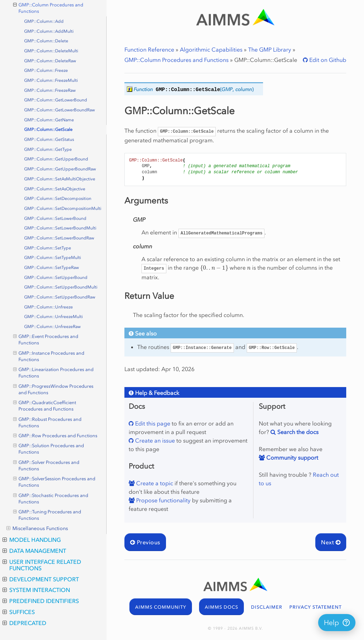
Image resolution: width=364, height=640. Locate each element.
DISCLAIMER (267, 607)
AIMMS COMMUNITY (161, 607)
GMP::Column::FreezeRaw (50, 90)
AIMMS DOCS (221, 607)
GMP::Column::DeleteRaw (50, 61)
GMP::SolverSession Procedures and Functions (54, 482)
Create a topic (154, 483)
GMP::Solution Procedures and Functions (49, 449)
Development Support (41, 579)
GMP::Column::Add (44, 21)
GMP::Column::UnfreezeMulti (53, 317)
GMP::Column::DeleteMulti (51, 51)
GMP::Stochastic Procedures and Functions (51, 498)
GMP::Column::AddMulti (49, 31)
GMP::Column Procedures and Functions (176, 60)
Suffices (19, 612)
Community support (291, 457)
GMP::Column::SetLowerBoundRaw (59, 238)
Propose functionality (163, 500)
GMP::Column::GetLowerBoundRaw (60, 110)
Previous (145, 542)
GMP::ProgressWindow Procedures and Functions (53, 389)
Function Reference (149, 49)
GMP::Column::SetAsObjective (55, 189)
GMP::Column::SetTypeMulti (53, 258)
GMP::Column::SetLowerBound (55, 218)
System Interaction (36, 590)
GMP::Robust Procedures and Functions (47, 422)
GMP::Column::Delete (46, 41)
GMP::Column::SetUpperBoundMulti (61, 287)
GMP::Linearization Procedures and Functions (53, 372)
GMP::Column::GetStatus (49, 139)
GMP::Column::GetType (48, 149)
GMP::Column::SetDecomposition (58, 199)
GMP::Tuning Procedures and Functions (47, 515)
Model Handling (32, 540)
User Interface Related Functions (42, 565)
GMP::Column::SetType (48, 248)
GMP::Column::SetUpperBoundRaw (60, 297)
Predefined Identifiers (41, 601)
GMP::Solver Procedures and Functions (46, 465)
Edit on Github (327, 60)
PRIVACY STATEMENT (315, 607)
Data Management (34, 551)
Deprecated (24, 623)
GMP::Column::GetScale (48, 129)
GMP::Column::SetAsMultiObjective (60, 179)
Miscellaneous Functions (37, 529)
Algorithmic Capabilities (211, 49)
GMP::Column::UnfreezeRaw (52, 327)
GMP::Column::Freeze (46, 70)
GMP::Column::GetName (49, 120)
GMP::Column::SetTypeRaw (52, 268)
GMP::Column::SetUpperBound (56, 277)
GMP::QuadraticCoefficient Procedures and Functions (45, 406)
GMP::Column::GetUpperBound (56, 159)
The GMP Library (270, 49)
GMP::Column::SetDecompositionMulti (63, 208)
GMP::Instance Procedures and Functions (49, 356)
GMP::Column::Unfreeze (49, 307)
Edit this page (152, 423)
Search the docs (297, 432)
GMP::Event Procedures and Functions (46, 339)
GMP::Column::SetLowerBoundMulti (60, 228)
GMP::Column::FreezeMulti (51, 80)
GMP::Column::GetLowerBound (56, 100)
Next (331, 542)
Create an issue (154, 440)
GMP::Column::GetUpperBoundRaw (60, 169)
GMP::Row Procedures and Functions (55, 436)
